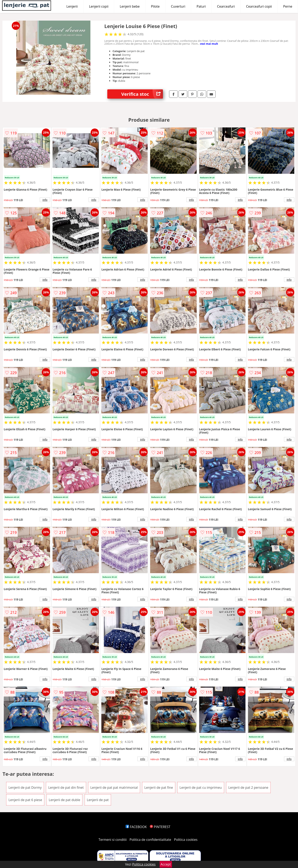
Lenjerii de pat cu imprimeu (201, 787)
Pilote (155, 6)
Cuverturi (178, 6)
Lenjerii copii (99, 6)
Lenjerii (72, 6)
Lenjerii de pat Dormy (25, 787)
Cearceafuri (226, 6)
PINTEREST (160, 827)
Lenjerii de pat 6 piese (25, 800)
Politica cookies (186, 840)
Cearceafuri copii (259, 6)
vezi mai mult (209, 44)
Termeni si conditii (113, 840)
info (45, 200)
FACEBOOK (136, 827)
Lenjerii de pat (98, 800)
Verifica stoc (142, 94)
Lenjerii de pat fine (159, 787)
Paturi (201, 6)
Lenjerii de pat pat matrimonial (114, 787)
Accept (166, 864)
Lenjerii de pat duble (65, 800)
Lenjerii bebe (130, 6)
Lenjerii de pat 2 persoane (248, 787)
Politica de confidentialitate (150, 840)
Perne (288, 6)
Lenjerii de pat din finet (66, 787)
